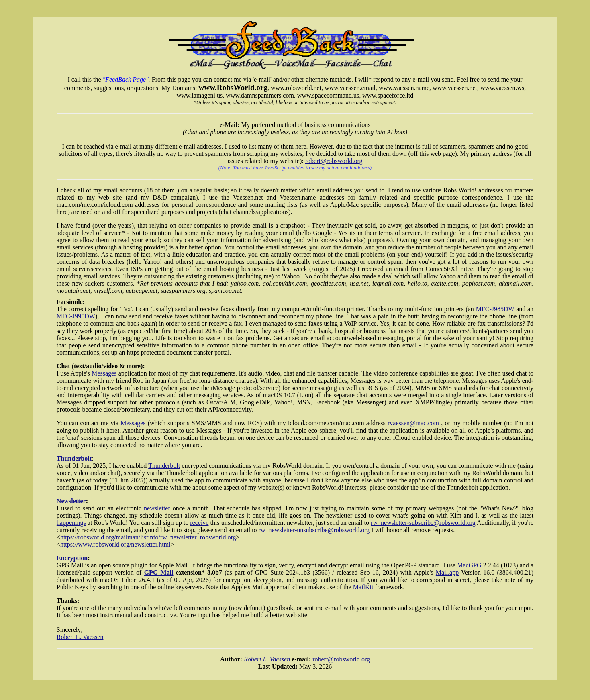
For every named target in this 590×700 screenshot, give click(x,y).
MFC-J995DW (76, 316)
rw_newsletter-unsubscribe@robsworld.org (314, 530)
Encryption (72, 558)
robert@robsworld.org (334, 161)
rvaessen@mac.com (413, 423)
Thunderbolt (74, 458)
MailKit (363, 587)
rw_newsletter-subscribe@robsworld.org (423, 523)
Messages (104, 373)
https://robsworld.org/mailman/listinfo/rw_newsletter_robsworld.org (148, 537)
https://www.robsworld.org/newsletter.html (115, 544)
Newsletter (71, 501)
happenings (71, 523)
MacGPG (469, 565)
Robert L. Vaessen (80, 637)
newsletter (157, 508)
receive (199, 523)
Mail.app (447, 572)
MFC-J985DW (495, 309)
